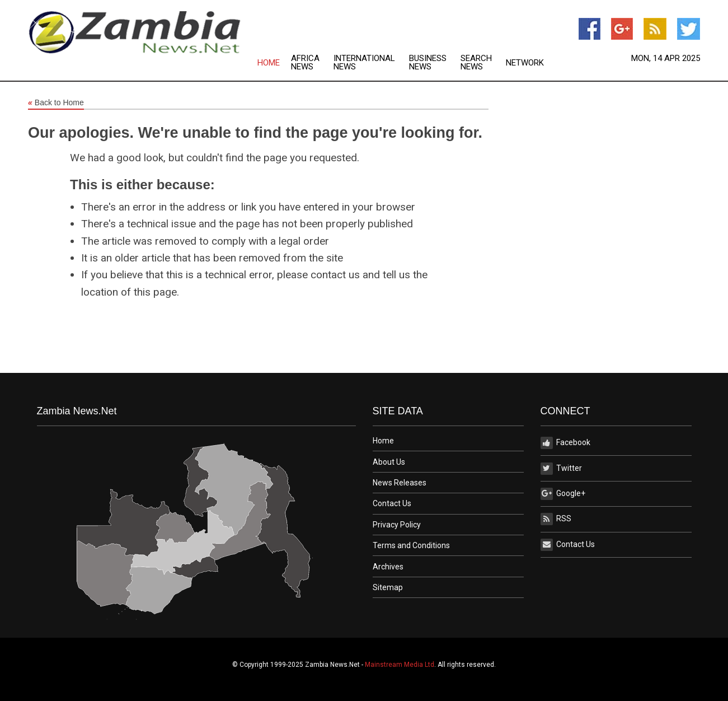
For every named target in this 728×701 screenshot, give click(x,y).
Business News (428, 63)
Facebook (565, 443)
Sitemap (388, 587)
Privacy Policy (397, 525)
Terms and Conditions (411, 545)
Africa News (305, 63)
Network (525, 63)
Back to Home (56, 103)
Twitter (561, 469)
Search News (476, 63)
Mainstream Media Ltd (400, 665)
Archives (388, 567)
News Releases (400, 483)
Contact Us (392, 503)
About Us (389, 462)
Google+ (563, 494)
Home (269, 63)
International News (364, 63)
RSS (556, 519)
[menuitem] (274, 63)
